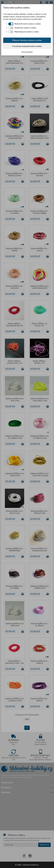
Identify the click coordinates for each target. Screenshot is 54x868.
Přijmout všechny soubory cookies (27, 40)
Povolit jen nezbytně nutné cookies (27, 46)
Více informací (27, 52)
